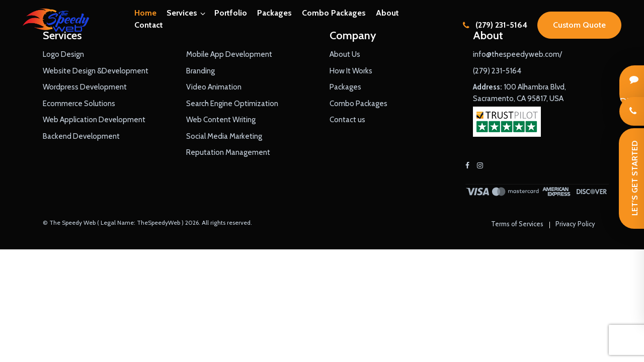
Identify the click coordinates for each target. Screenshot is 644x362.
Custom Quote (579, 25)
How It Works (351, 71)
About (387, 13)
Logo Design (63, 54)
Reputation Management (228, 152)
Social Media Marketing (224, 136)
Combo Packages (334, 13)
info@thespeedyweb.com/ (517, 54)
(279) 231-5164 (495, 25)
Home (145, 13)
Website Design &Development (96, 71)
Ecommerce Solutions (79, 104)
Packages (274, 13)
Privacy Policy (575, 224)
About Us (345, 54)
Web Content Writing (221, 120)
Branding (200, 71)
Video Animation (214, 87)
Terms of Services (517, 224)
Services (182, 13)
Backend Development (81, 136)
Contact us (347, 120)
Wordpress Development (85, 87)
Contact (149, 25)
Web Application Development (94, 120)
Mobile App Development (229, 54)
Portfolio (231, 13)
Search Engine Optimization (232, 104)
